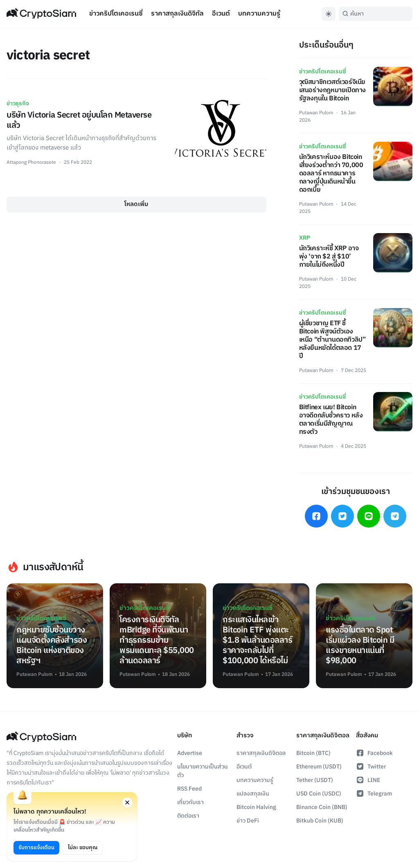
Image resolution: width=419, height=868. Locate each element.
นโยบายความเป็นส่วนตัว (203, 771)
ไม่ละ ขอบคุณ (83, 848)
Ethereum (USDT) (319, 767)
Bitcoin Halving (256, 807)
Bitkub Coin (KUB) (320, 821)
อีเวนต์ (221, 14)
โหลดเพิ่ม (136, 204)
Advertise (190, 753)
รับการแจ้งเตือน (36, 848)
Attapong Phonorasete (31, 162)
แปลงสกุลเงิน (253, 794)
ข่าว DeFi (248, 821)
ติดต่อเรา (188, 816)
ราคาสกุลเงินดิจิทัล (177, 14)
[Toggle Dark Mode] (329, 14)
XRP (305, 238)
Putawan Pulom (316, 113)
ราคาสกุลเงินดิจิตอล (261, 753)
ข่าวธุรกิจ (18, 103)
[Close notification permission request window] (127, 802)
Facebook (374, 753)
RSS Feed (189, 789)
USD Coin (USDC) (319, 794)
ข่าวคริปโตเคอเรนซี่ (116, 14)
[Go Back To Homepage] (41, 14)
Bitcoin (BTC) (313, 753)
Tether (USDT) (315, 780)
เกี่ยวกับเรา (190, 802)
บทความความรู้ (259, 14)
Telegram (374, 794)
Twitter (371, 767)
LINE (368, 780)
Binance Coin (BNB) (322, 807)
